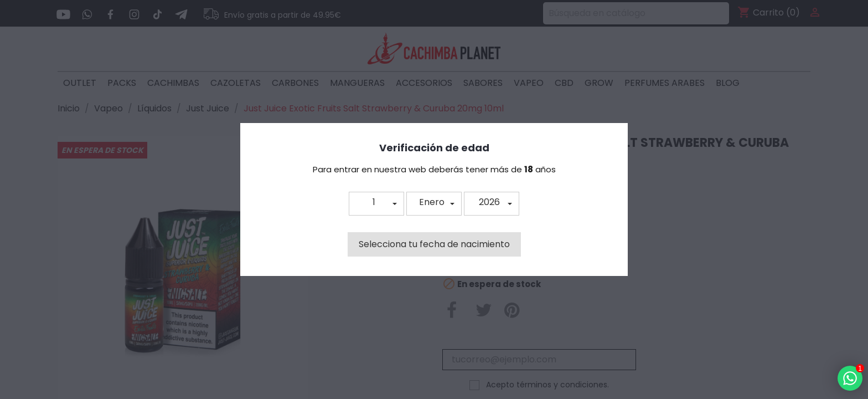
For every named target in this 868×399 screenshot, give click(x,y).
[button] (376, 204)
